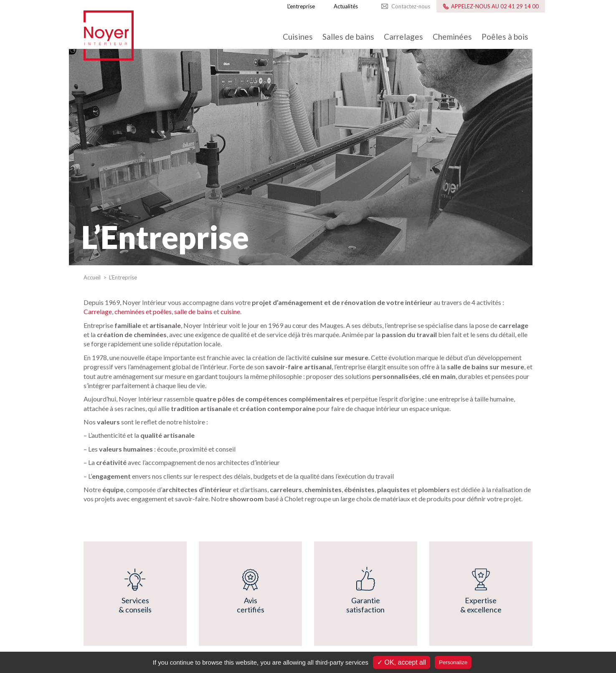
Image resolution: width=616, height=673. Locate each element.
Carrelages (403, 37)
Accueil (93, 277)
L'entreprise (301, 6)
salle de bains (193, 311)
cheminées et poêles (143, 311)
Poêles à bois (505, 37)
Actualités (346, 6)
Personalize (453, 662)
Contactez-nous (411, 6)
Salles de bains (348, 37)
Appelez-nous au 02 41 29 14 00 (495, 6)
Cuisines (298, 37)
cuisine (230, 311)
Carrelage (98, 311)
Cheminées (452, 37)
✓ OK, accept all (402, 662)
